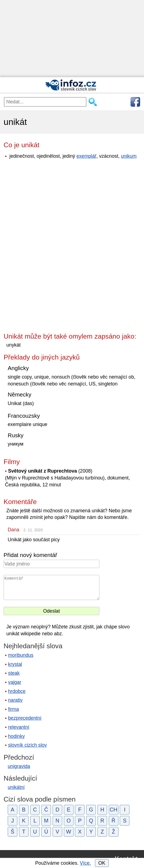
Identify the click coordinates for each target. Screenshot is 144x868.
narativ (15, 700)
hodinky (16, 736)
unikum (129, 156)
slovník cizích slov (27, 745)
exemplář (86, 156)
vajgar (15, 682)
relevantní (19, 727)
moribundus (21, 655)
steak (14, 673)
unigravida (19, 766)
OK (102, 863)
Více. (85, 863)
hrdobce (17, 691)
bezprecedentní (25, 718)
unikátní (16, 787)
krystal (15, 664)
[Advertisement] (72, 39)
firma (13, 709)
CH (113, 810)
